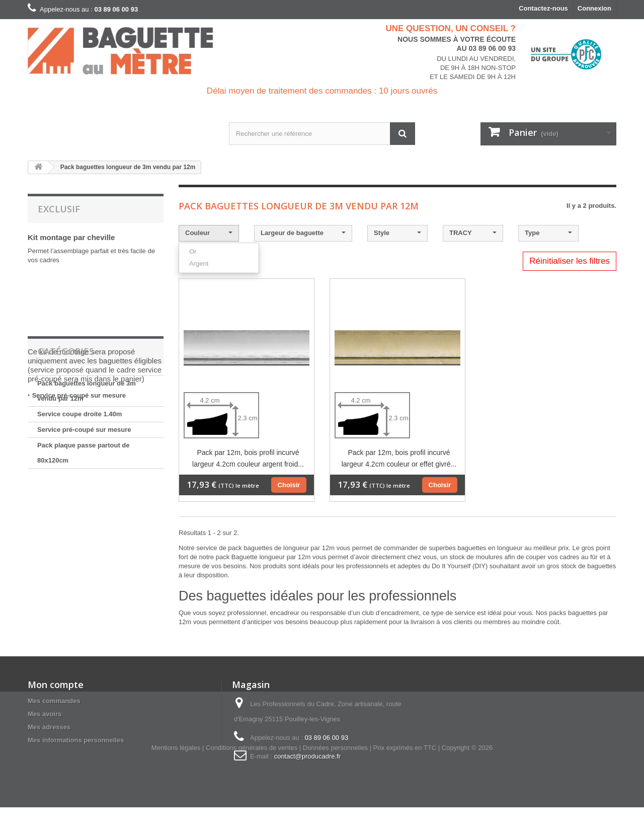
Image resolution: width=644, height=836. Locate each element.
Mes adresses (49, 727)
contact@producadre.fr (307, 756)
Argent (199, 263)
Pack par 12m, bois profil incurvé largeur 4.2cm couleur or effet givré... (399, 458)
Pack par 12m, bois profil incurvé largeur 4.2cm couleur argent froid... (248, 458)
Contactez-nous (543, 8)
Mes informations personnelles (76, 740)
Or (193, 251)
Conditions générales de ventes (252, 776)
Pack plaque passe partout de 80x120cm (84, 535)
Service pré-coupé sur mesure (79, 395)
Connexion (594, 8)
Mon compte (56, 685)
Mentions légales (176, 776)
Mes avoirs (45, 714)
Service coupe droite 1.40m (79, 496)
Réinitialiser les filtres (570, 261)
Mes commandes (54, 701)
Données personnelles (335, 776)
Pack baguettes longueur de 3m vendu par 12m (87, 473)
